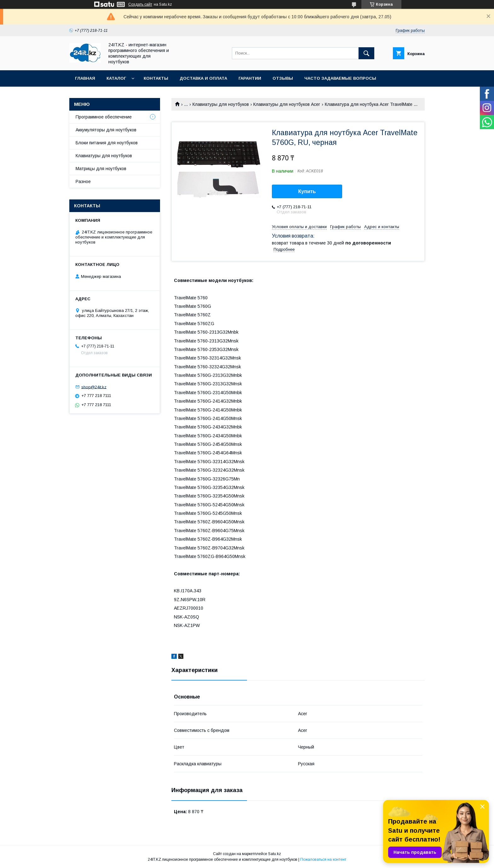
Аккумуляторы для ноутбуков (106, 130)
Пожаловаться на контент (323, 859)
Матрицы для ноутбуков (101, 169)
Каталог (116, 78)
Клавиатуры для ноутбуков (221, 104)
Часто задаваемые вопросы (340, 78)
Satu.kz (275, 854)
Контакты (156, 78)
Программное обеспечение (104, 117)
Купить (307, 191)
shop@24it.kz (94, 387)
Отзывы (283, 78)
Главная (85, 78)
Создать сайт (140, 4)
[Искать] (366, 53)
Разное (83, 181)
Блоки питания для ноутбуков (107, 143)
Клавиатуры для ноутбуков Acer (287, 104)
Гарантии (250, 78)
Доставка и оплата (203, 78)
